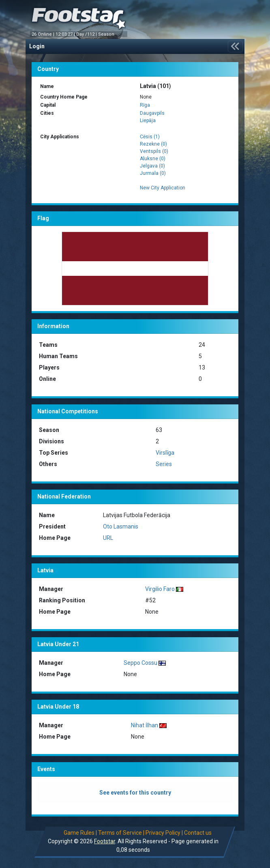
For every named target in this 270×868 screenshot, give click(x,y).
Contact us (198, 833)
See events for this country (135, 793)
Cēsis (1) (150, 137)
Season (107, 34)
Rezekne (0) (153, 144)
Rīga (145, 105)
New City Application (163, 188)
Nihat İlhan (145, 725)
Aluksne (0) (153, 159)
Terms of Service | (122, 833)
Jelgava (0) (152, 166)
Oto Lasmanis (121, 526)
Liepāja (148, 120)
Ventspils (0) (154, 151)
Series (164, 464)
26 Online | (44, 34)
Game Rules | (81, 833)
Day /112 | (87, 34)
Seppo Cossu (140, 663)
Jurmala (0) (153, 173)
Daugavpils (152, 113)
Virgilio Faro (160, 589)
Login (37, 46)
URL (108, 538)
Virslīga (165, 453)
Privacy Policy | (165, 833)
